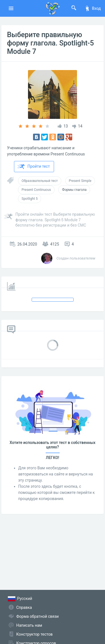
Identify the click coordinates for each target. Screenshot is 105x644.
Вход (93, 8)
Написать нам (29, 625)
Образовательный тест (40, 181)
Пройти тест (34, 167)
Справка (24, 607)
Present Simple (80, 181)
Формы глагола (74, 190)
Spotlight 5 (30, 199)
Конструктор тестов (34, 634)
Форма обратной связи (38, 616)
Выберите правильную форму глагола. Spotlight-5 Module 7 (50, 43)
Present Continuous (36, 190)
